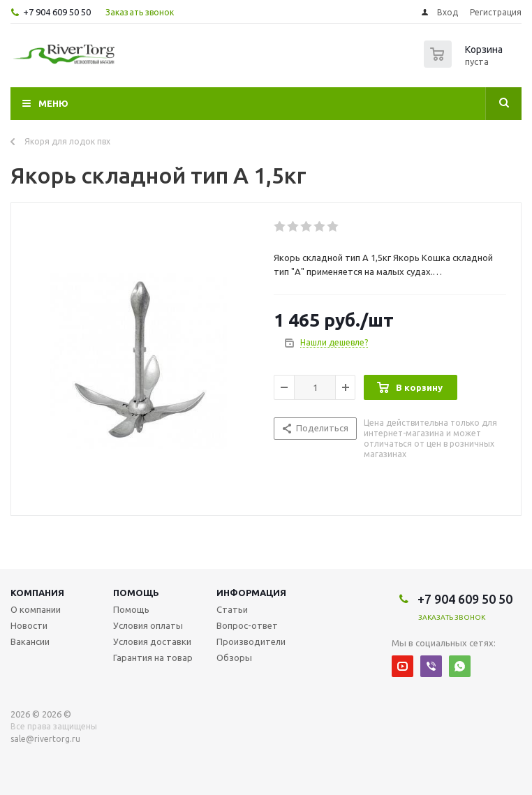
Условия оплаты (148, 625)
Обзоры (234, 657)
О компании (36, 609)
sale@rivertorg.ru (45, 739)
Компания (37, 593)
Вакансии (30, 641)
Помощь (136, 593)
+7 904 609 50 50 (57, 12)
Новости (29, 625)
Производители (251, 641)
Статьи (232, 609)
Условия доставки (152, 641)
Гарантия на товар (153, 657)
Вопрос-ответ (247, 625)
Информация (251, 593)
